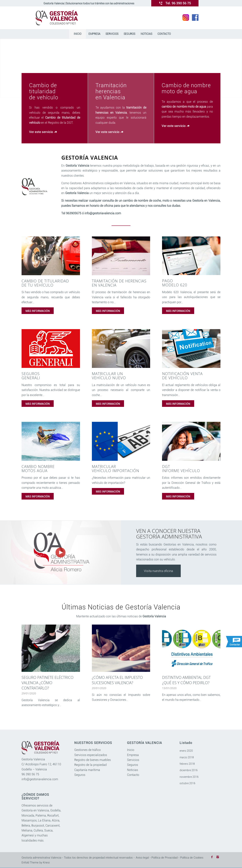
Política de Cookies (192, 858)
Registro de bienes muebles (93, 760)
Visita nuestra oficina (158, 571)
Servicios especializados (91, 755)
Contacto (133, 775)
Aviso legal (142, 858)
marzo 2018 (187, 757)
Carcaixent (52, 826)
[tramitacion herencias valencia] (121, 256)
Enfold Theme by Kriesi (36, 863)
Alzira (56, 821)
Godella (55, 811)
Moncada (28, 816)
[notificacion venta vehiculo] (191, 349)
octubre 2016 (187, 783)
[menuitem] (77, 34)
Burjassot (38, 826)
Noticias (133, 770)
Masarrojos (29, 821)
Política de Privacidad (164, 858)
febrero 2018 (187, 764)
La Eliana (44, 821)
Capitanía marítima (87, 770)
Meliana (27, 831)
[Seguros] (129, 34)
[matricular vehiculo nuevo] (121, 349)
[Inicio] (77, 34)
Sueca (48, 831)
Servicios (133, 760)
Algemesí (28, 836)
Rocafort (53, 816)
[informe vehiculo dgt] (191, 441)
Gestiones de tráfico (88, 750)
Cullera (38, 831)
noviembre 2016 (189, 777)
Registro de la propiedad (90, 765)
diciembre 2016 (189, 770)
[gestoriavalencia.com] (57, 18)
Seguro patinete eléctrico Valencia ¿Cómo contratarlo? (47, 683)
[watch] (60, 553)
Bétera (26, 826)
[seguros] (51, 349)
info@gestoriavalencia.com (40, 779)
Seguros (80, 775)
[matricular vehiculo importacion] (121, 441)
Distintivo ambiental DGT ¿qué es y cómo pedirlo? (186, 680)
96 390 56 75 (30, 774)
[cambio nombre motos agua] (51, 441)
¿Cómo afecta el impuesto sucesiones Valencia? (117, 680)
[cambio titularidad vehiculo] (51, 256)
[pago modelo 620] (191, 256)
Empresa (133, 755)
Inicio (131, 750)
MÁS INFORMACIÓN (38, 311)
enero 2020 (186, 751)
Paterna (41, 816)
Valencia (43, 811)
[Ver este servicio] (43, 132)
